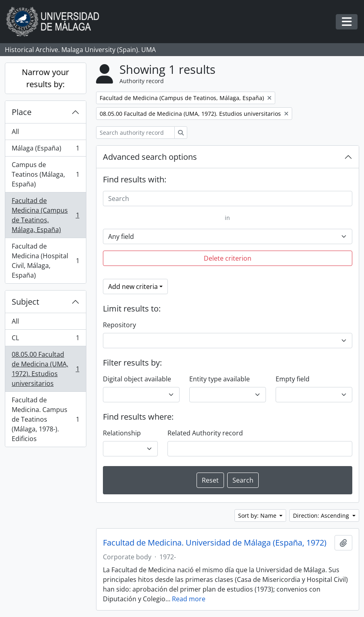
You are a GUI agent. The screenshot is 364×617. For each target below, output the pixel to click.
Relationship (122, 433)
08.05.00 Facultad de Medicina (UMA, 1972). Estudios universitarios (45, 369)
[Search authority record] (135, 133)
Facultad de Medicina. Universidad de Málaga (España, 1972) (215, 543)
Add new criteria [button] (133, 287)
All (15, 132)
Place (22, 112)
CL (45, 340)
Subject (25, 302)
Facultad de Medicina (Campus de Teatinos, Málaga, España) (45, 215)
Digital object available (137, 379)
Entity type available (220, 379)
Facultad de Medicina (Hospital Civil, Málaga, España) (45, 261)
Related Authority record (205, 433)
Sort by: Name (258, 516)
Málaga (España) (45, 150)
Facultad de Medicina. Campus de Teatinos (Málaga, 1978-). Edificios (45, 419)
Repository (119, 325)
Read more (189, 599)
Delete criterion (228, 258)
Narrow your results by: (45, 78)
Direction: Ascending (322, 516)
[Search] (228, 199)
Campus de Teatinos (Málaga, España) (45, 174)
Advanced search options (150, 157)
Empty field (293, 379)
